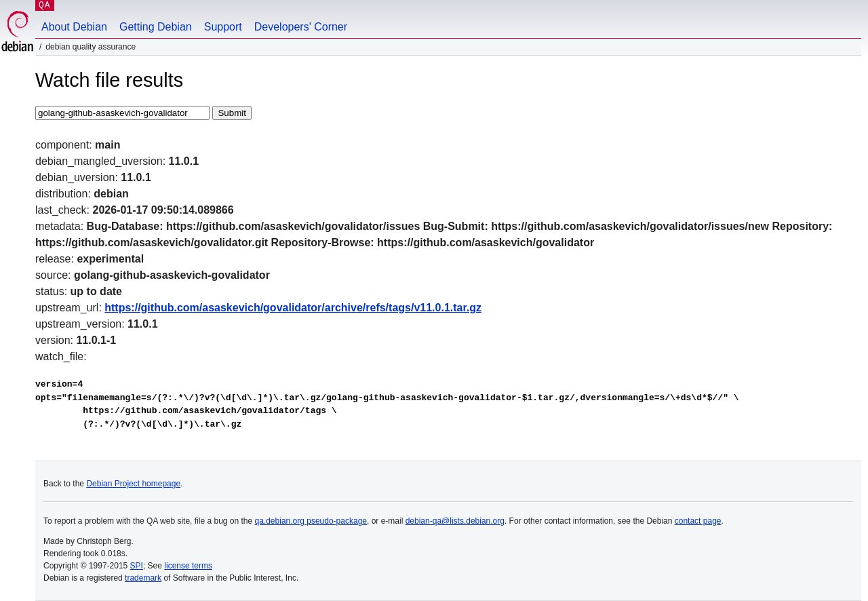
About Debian (74, 27)
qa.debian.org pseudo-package (311, 521)
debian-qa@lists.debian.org (455, 521)
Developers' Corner (301, 27)
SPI (137, 566)
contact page (698, 521)
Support (223, 27)
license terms (188, 566)
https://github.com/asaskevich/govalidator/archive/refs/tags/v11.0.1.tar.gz (293, 308)
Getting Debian (156, 27)
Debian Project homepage (133, 484)
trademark (143, 578)
